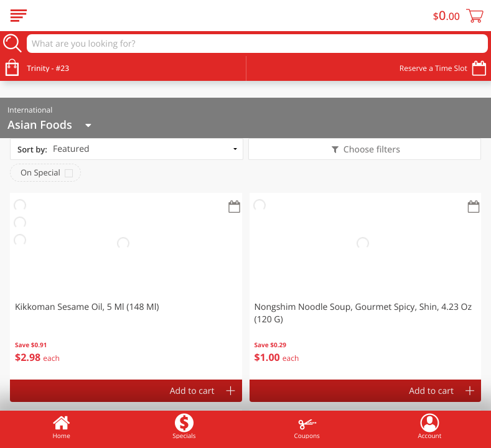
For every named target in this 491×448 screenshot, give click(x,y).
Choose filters (371, 150)
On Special (40, 172)
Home (62, 426)
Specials (184, 426)
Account (430, 426)
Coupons (306, 426)
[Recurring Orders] (235, 208)
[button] (126, 286)
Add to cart (192, 391)
